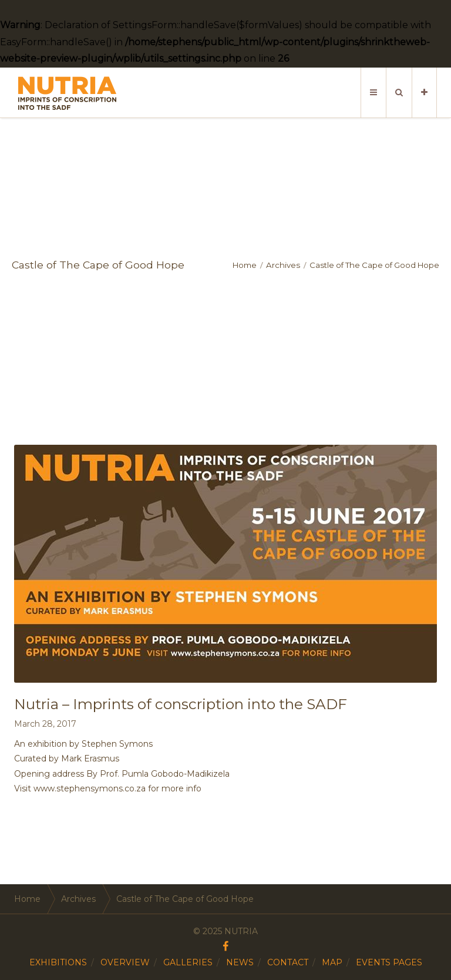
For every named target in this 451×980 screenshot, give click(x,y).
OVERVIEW (125, 962)
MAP (332, 962)
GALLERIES (188, 962)
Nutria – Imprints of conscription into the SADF (181, 704)
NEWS (240, 962)
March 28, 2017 (45, 724)
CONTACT (288, 962)
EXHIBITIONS (58, 962)
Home (245, 265)
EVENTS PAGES (389, 962)
